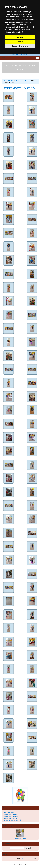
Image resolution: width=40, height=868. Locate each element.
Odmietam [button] (20, 42)
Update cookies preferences (20, 55)
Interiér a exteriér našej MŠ (13, 820)
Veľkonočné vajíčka (20, 838)
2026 (22, 859)
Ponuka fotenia (9, 812)
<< (5, 859)
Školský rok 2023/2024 (22, 81)
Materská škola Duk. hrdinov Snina (20, 67)
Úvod (4, 81)
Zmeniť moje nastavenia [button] (20, 46)
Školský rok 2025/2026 (11, 814)
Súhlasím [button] (20, 37)
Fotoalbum (11, 81)
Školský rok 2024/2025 (11, 816)
